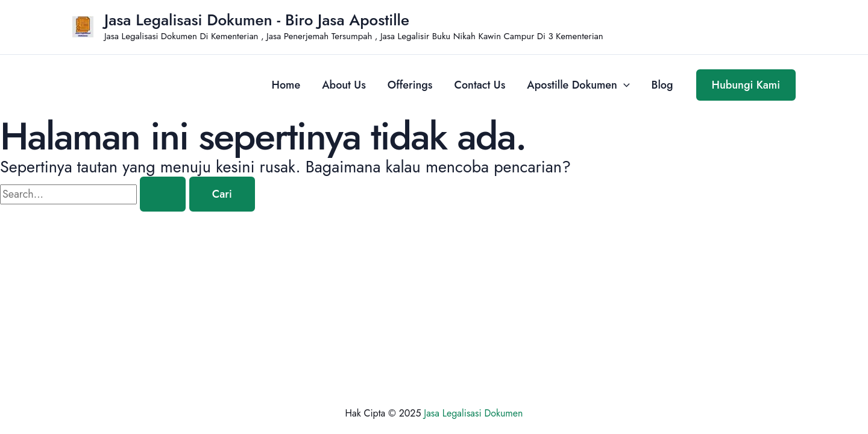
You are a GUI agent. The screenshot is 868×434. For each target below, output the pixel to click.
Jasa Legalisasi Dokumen (473, 413)
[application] (624, 85)
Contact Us (480, 85)
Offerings (410, 85)
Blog (662, 85)
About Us (344, 85)
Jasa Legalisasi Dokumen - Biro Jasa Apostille (257, 20)
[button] (746, 85)
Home (286, 85)
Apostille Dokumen (578, 85)
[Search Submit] (163, 194)
